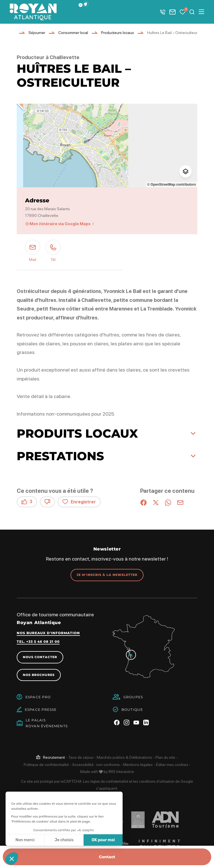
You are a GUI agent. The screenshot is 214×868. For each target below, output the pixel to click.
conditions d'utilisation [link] (158, 782)
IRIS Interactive (121, 772)
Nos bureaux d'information (48, 633)
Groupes (133, 698)
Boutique (132, 710)
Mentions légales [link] (138, 765)
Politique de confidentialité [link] (46, 765)
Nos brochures (40, 676)
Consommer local (73, 33)
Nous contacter (42, 657)
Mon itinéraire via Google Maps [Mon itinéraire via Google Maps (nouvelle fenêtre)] (60, 224)
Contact (107, 857)
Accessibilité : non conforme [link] (96, 765)
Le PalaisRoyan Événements (47, 724)
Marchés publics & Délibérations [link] (124, 758)
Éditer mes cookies (172, 765)
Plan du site (165, 758)
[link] (51, 758)
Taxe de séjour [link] (81, 758)
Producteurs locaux (118, 33)
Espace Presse (41, 710)
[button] (86, 4)
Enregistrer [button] (79, 502)
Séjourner (37, 33)
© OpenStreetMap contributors (172, 185)
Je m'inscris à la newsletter (107, 575)
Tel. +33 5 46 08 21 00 (38, 642)
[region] (107, 146)
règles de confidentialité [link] (108, 782)
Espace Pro (38, 698)
